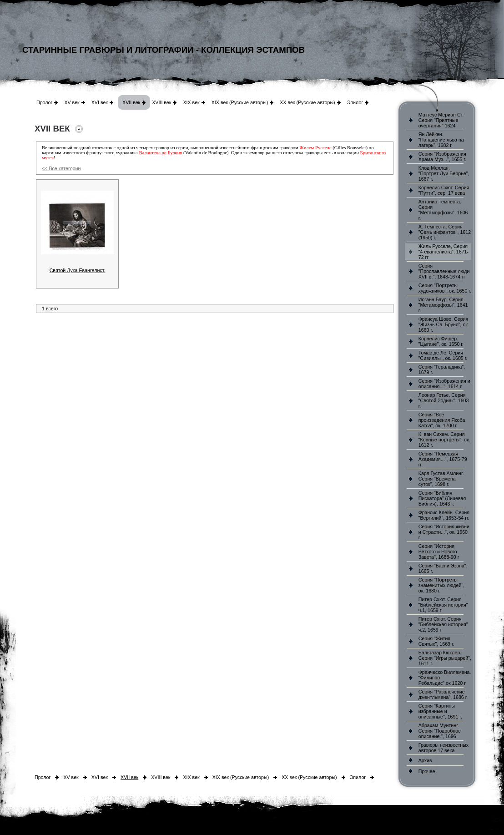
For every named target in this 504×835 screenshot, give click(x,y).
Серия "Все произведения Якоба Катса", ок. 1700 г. (442, 420)
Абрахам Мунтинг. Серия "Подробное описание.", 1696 (440, 731)
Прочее (427, 771)
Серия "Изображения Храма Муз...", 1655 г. (442, 157)
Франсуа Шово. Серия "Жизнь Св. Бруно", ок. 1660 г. (444, 324)
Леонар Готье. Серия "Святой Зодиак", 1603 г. (444, 400)
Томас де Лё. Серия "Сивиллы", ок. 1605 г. (443, 355)
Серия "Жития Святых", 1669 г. (436, 641)
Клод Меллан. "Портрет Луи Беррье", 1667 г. (444, 173)
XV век (72, 102)
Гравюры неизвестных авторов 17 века (444, 748)
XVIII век (161, 102)
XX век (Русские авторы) (307, 102)
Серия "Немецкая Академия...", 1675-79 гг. (443, 459)
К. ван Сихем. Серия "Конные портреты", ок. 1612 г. (444, 440)
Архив (425, 760)
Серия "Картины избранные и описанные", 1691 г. (440, 711)
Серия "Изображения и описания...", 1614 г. (444, 384)
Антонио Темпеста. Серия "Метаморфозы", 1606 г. (443, 210)
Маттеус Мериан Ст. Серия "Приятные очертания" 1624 (441, 120)
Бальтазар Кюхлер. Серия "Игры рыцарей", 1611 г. (445, 658)
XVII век (131, 102)
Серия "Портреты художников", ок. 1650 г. (445, 288)
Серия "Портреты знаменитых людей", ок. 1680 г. (441, 585)
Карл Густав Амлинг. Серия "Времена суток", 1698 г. (441, 479)
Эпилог (355, 102)
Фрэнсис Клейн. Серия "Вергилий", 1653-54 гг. (444, 515)
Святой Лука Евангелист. (78, 270)
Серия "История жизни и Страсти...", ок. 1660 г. (444, 532)
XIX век (191, 102)
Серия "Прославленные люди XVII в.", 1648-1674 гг (444, 271)
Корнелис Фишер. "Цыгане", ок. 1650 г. (441, 341)
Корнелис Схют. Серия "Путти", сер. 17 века (444, 190)
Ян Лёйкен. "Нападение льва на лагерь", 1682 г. (441, 140)
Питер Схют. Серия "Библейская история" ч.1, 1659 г (443, 605)
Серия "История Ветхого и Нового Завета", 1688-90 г (439, 552)
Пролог (44, 102)
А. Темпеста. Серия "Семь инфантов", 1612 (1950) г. (445, 232)
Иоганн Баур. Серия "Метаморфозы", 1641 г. (443, 305)
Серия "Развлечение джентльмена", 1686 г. (443, 694)
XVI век (100, 102)
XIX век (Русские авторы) (240, 102)
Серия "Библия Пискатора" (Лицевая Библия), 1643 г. (442, 498)
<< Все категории (61, 168)
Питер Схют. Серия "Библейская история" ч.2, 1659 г (443, 624)
